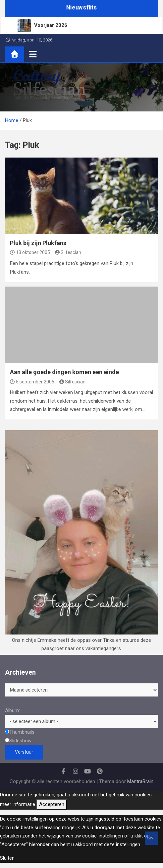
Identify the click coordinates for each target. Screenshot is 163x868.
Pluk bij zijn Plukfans (38, 243)
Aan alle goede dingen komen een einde (64, 372)
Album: (12, 710)
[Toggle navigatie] (33, 54)
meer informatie (18, 804)
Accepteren (52, 804)
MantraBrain (140, 781)
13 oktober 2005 (30, 252)
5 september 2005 (32, 382)
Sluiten (7, 858)
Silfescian (68, 252)
